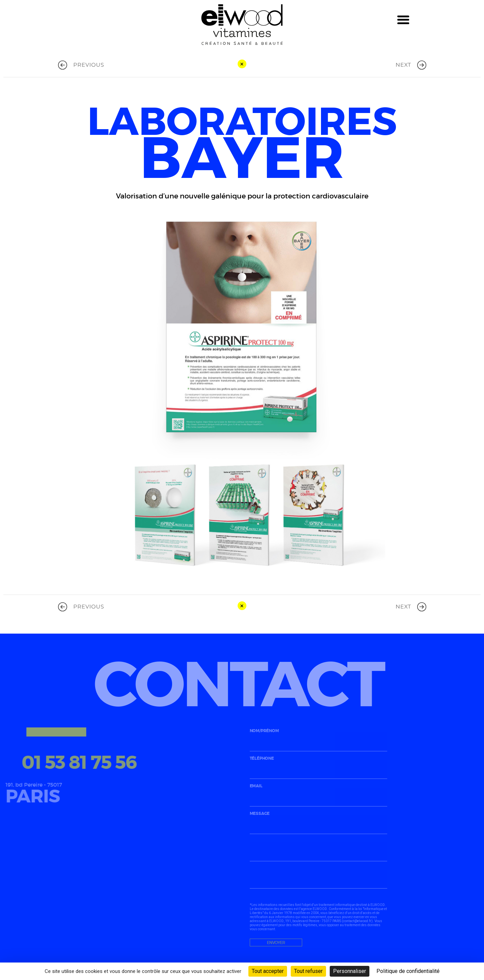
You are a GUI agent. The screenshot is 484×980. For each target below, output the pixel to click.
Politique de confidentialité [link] (408, 971)
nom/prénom (318, 739)
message (318, 822)
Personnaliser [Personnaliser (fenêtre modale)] (350, 971)
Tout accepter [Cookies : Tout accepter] (268, 971)
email (318, 794)
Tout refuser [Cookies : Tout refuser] (308, 971)
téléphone (318, 767)
